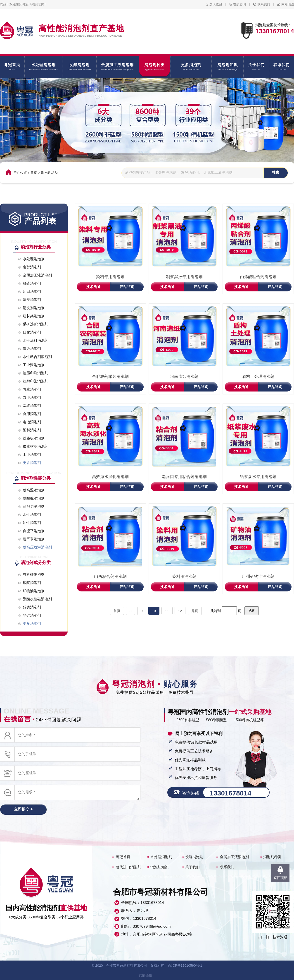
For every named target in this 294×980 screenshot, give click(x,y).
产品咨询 (127, 287)
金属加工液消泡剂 (234, 857)
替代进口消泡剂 (128, 867)
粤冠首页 (123, 857)
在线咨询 (239, 4)
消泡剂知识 (159, 867)
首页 (34, 173)
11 (167, 611)
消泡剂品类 (49, 173)
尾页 (195, 611)
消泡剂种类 (272, 857)
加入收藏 (216, 4)
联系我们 (264, 4)
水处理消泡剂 (161, 857)
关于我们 (192, 867)
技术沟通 (93, 287)
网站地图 (288, 4)
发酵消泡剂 (194, 857)
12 (180, 611)
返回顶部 (280, 878)
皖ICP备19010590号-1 (185, 965)
